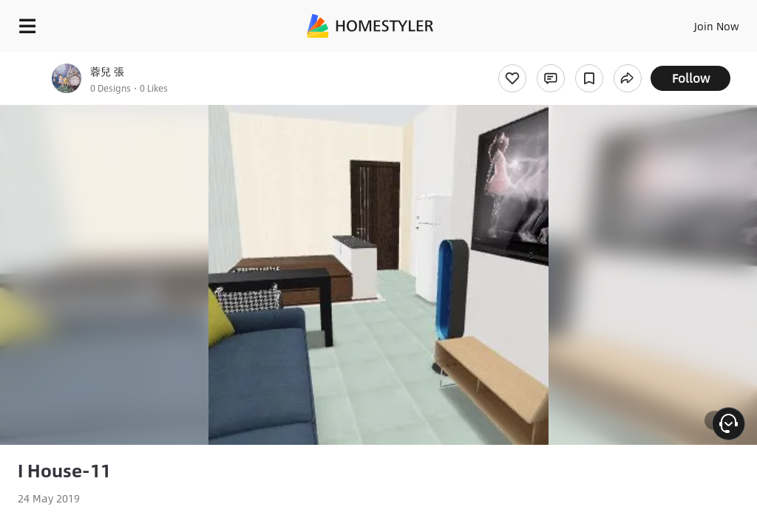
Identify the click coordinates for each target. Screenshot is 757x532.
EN (697, 22)
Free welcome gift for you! (568, 59)
